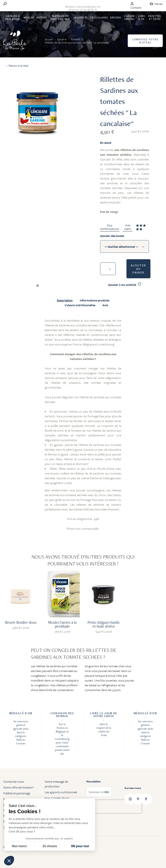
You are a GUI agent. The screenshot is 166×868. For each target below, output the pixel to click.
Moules (29, 17)
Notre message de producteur (56, 784)
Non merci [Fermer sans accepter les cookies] (19, 846)
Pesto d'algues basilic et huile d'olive (104, 624)
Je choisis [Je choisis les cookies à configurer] (50, 846)
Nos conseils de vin (57, 798)
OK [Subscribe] (107, 792)
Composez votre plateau (145, 41)
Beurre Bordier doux (21, 622)
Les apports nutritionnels (61, 792)
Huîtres (42, 17)
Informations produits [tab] (95, 300)
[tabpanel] (83, 427)
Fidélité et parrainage (17, 793)
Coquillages (99, 17)
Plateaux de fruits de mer (60, 17)
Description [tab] (65, 300)
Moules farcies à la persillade (62, 624)
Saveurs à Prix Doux (13, 17)
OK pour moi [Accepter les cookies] (80, 846)
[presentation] (114, 806)
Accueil (49, 39)
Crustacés (80, 17)
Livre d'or (141, 17)
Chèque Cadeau (129, 17)
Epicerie (116, 17)
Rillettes (76, 39)
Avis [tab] (105, 305)
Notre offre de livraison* (19, 787)
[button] (9, 861)
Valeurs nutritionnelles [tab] (80, 305)
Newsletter (93, 781)
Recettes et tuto (155, 17)
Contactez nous (14, 781)
